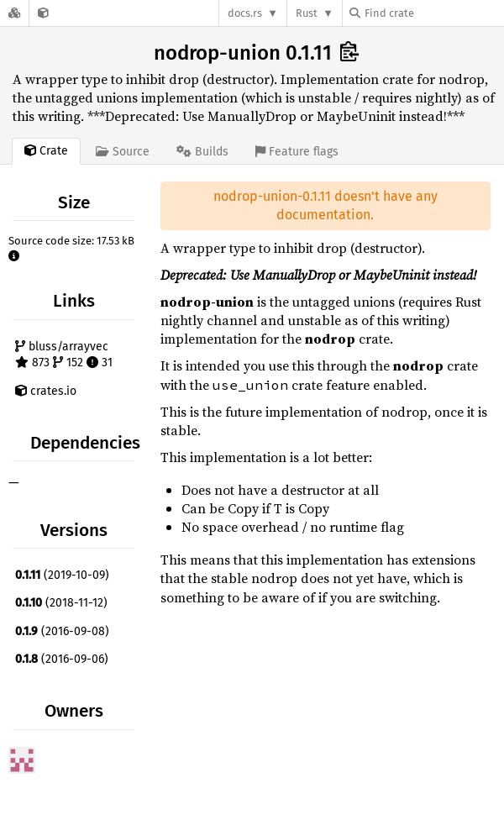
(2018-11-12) (61, 603)
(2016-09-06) (62, 659)
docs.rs (245, 13)
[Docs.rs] (14, 13)
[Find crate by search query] (433, 13)
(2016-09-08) (62, 631)
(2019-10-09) (62, 575)
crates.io (46, 391)
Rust (307, 13)
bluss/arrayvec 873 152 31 (64, 355)
